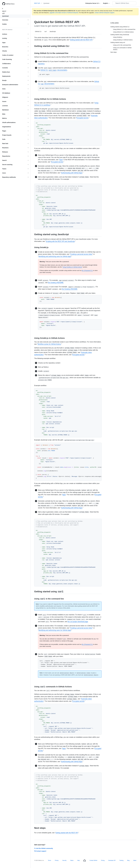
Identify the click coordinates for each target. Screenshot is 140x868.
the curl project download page (78, 622)
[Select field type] (93, 3)
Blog (128, 860)
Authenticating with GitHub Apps (72, 173)
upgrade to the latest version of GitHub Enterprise (64, 13)
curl (45, 32)
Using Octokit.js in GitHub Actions (72, 267)
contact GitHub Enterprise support (104, 13)
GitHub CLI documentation (54, 70)
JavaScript (53, 32)
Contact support (40, 851)
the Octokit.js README (56, 283)
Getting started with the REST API (81, 40)
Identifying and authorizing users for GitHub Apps (55, 256)
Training (121, 860)
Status (72, 860)
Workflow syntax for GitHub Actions (49, 344)
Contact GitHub (93, 860)
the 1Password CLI (87, 270)
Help (79, 860)
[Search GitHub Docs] (124, 3)
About (135, 860)
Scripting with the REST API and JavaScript (60, 241)
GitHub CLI (38, 32)
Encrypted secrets (82, 118)
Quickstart (5, 16)
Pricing (103, 860)
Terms (50, 860)
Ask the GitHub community (44, 848)
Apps (61, 160)
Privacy (57, 860)
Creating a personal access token (81, 254)
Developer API (112, 860)
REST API (4, 12)
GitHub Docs (10, 4)
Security (64, 860)
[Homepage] (85, 861)
